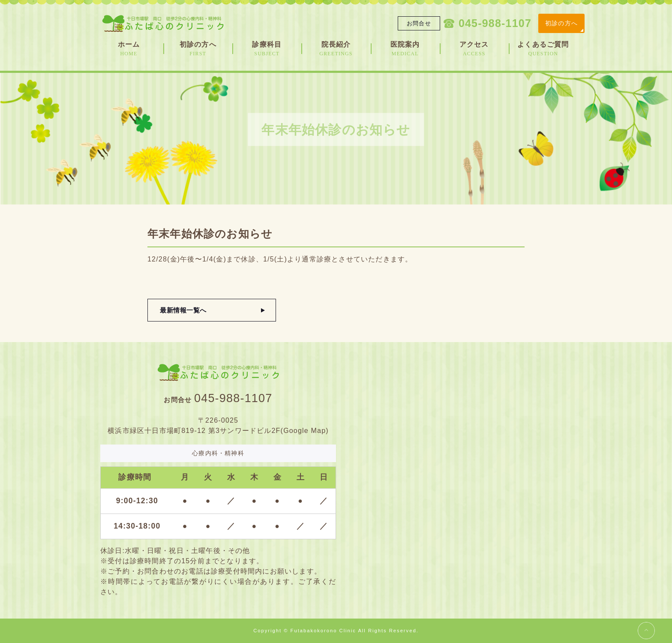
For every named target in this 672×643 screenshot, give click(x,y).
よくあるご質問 (543, 49)
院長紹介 (336, 49)
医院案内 (405, 49)
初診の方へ (561, 23)
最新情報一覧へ (184, 310)
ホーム (129, 49)
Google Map (304, 431)
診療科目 (267, 49)
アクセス (474, 49)
